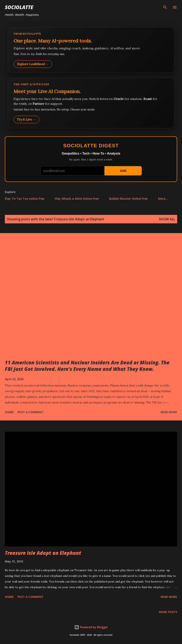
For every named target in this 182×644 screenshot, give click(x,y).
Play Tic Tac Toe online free (25, 199)
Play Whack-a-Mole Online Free (77, 199)
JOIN (123, 171)
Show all (167, 219)
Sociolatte (19, 7)
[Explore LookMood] (91, 50)
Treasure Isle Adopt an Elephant (43, 553)
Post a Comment (30, 412)
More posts (168, 612)
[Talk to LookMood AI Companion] (91, 103)
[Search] (165, 7)
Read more (169, 412)
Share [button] (9, 412)
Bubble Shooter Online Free (128, 199)
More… (163, 199)
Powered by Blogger (91, 627)
